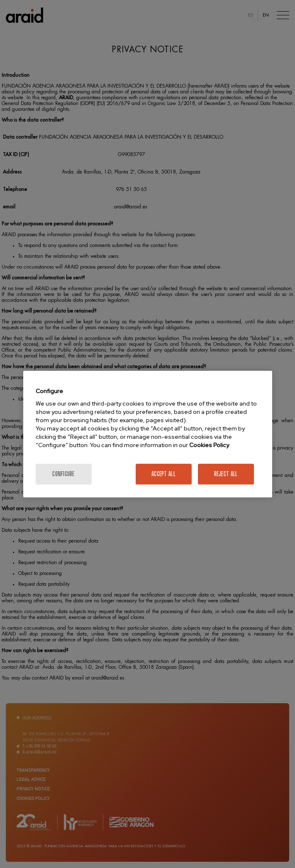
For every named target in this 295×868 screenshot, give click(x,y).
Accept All (163, 474)
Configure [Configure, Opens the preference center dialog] (63, 474)
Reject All (226, 474)
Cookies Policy (209, 445)
